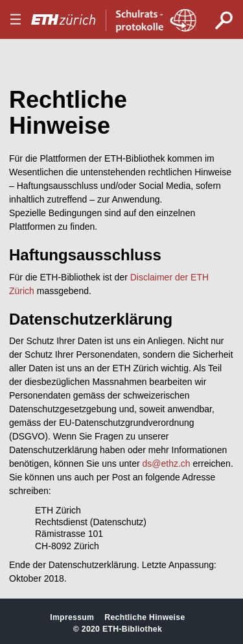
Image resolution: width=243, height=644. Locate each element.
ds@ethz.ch (167, 464)
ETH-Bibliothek (132, 629)
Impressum (72, 617)
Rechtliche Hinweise (145, 617)
